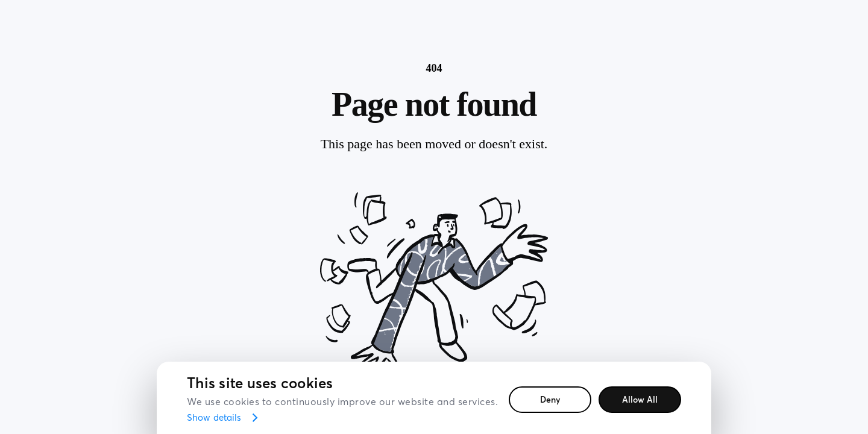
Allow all (640, 400)
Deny (550, 400)
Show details (214, 417)
